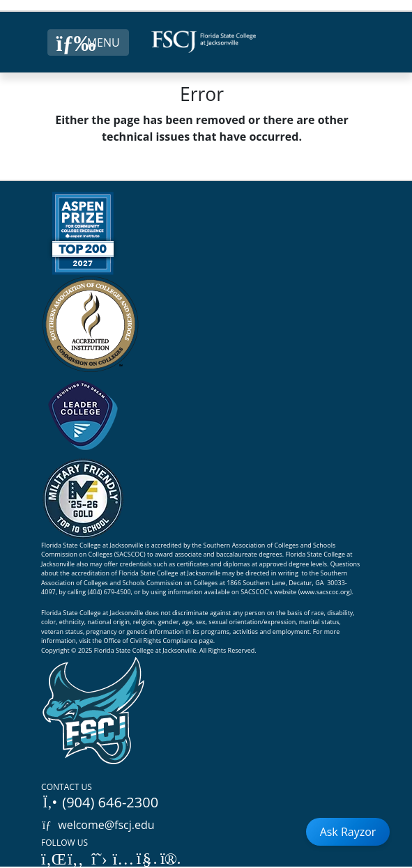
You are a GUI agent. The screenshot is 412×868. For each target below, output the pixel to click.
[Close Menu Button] (88, 42)
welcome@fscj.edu (98, 825)
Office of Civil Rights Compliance (150, 641)
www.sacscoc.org (325, 592)
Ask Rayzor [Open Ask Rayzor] (348, 832)
